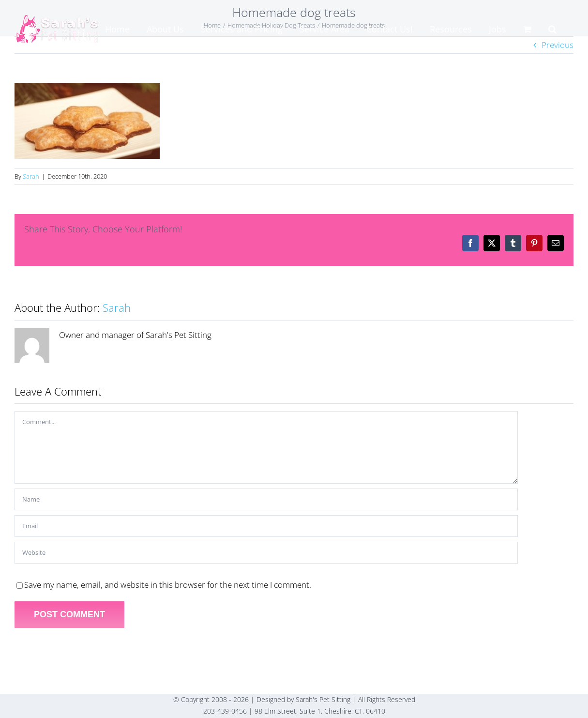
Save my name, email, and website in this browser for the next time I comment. (168, 585)
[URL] (266, 553)
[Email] (266, 526)
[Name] (266, 499)
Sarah (31, 176)
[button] (552, 29)
